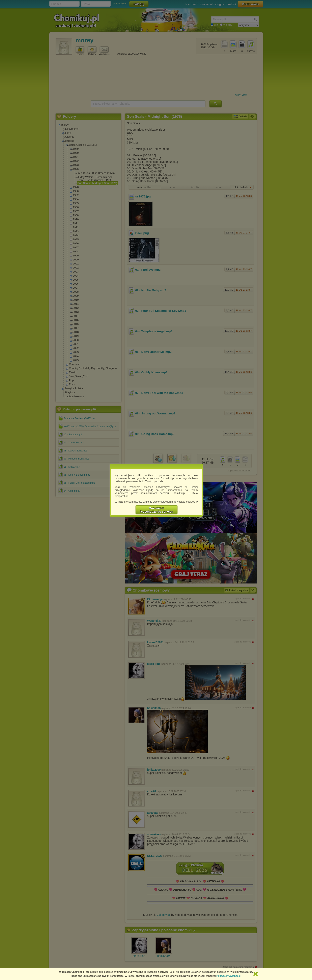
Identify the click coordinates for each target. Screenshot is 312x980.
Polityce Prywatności (228, 976)
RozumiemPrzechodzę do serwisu (157, 510)
